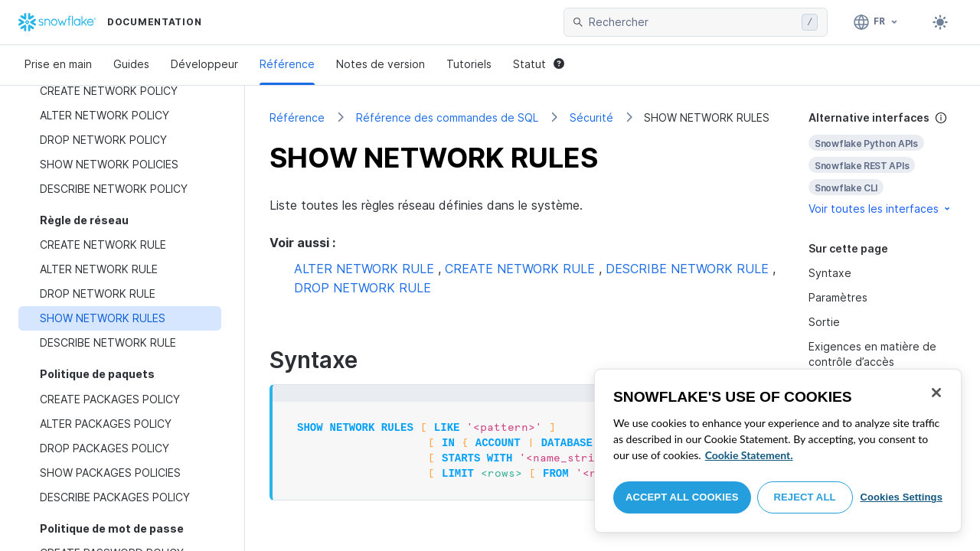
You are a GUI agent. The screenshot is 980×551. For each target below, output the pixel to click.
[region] (778, 451)
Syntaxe (830, 273)
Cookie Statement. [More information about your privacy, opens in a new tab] (749, 455)
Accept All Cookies (682, 497)
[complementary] (882, 163)
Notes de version (381, 64)
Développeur (204, 64)
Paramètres (838, 297)
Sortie (824, 322)
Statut (539, 64)
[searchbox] (692, 22)
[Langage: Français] (876, 22)
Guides (131, 64)
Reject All (805, 497)
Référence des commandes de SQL (447, 117)
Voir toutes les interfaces (880, 209)
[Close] (936, 393)
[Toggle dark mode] (940, 22)
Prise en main (58, 64)
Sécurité (591, 117)
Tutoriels (469, 64)
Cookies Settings (901, 497)
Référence (287, 64)
